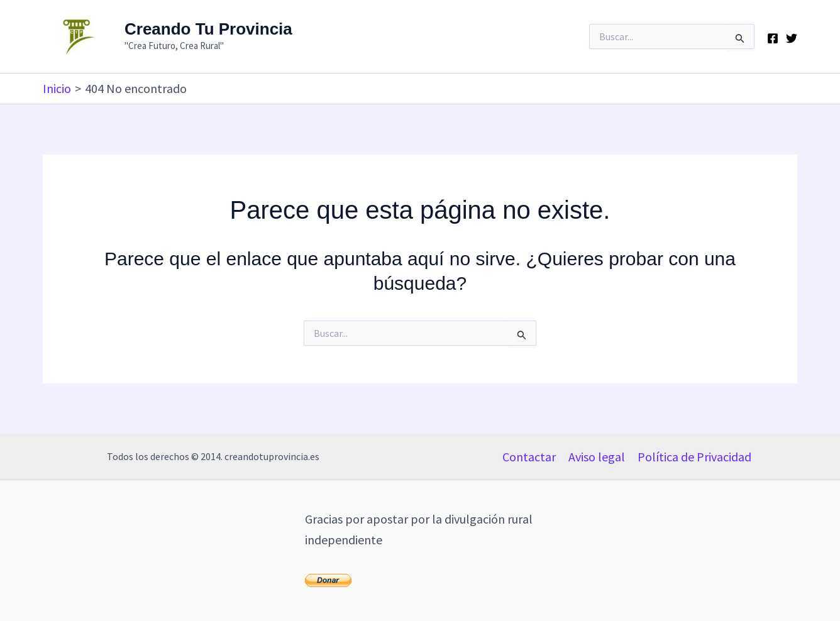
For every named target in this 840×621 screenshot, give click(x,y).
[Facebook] (773, 38)
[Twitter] (792, 38)
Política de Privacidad (694, 457)
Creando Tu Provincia (208, 29)
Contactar (529, 457)
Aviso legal (597, 457)
